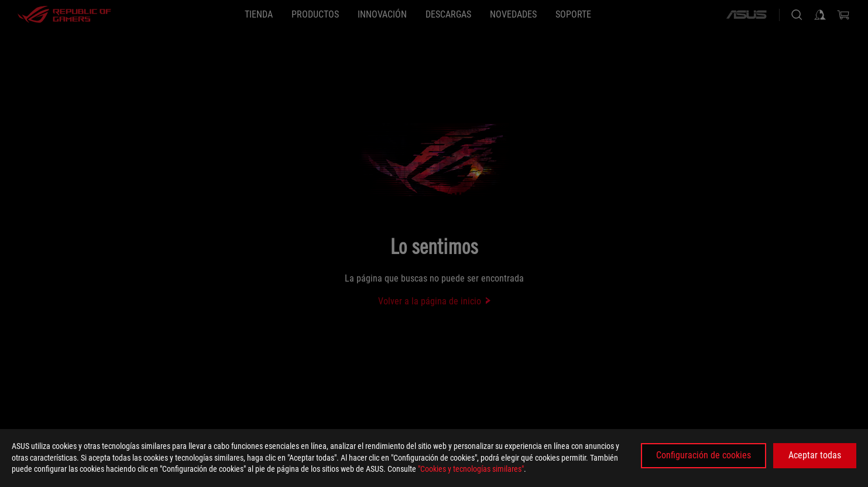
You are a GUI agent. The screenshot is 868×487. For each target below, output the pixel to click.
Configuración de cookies (704, 455)
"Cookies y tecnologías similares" (471, 469)
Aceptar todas (815, 455)
